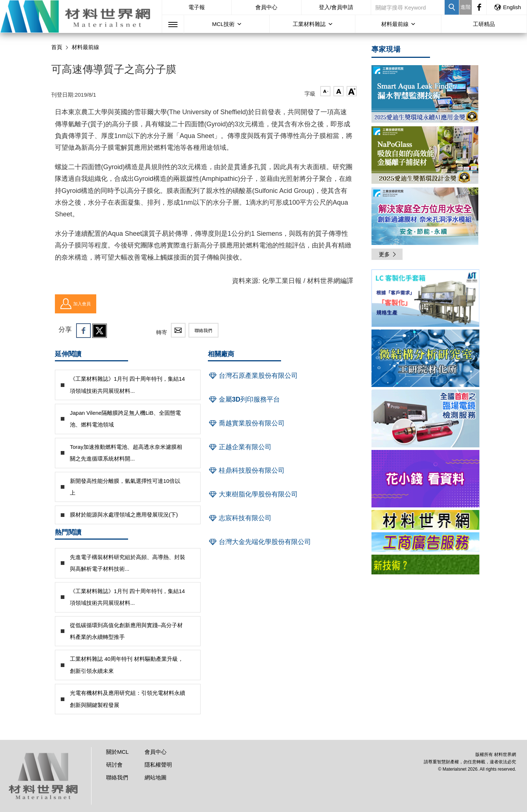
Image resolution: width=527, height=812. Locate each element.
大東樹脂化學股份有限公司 (253, 494)
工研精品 (484, 24)
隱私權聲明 (158, 765)
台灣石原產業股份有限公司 (253, 376)
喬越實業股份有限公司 (246, 423)
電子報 (197, 7)
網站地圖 (156, 777)
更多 (388, 254)
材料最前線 (395, 24)
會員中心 (266, 7)
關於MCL (117, 752)
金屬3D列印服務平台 (244, 399)
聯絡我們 (203, 331)
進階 (466, 7)
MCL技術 (223, 24)
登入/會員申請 (336, 7)
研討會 (114, 765)
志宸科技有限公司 (240, 518)
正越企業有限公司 (240, 447)
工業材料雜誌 (309, 24)
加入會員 (76, 304)
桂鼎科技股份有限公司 (246, 470)
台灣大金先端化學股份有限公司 (259, 542)
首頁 (57, 47)
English (507, 7)
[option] (425, 299)
